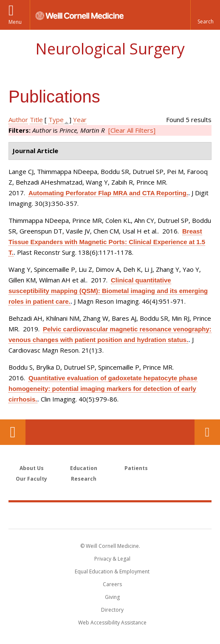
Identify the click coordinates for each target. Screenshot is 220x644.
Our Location (13, 432)
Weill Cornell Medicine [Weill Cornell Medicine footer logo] (110, 515)
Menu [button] (15, 22)
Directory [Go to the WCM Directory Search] (112, 610)
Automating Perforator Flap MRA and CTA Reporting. (108, 193)
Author (18, 120)
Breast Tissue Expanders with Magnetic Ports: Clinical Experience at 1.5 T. (107, 242)
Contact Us (207, 432)
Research (84, 479)
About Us (32, 468)
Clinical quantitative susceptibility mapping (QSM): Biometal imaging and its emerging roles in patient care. (108, 291)
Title (36, 120)
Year (80, 120)
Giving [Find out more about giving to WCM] (112, 597)
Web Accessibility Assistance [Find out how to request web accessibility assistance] (112, 623)
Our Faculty (31, 479)
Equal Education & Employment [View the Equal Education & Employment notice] (112, 571)
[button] (205, 15)
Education (84, 468)
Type (56, 120)
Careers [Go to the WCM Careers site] (112, 584)
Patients (136, 468)
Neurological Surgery (110, 49)
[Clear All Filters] (132, 130)
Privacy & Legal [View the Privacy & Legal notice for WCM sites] (112, 559)
